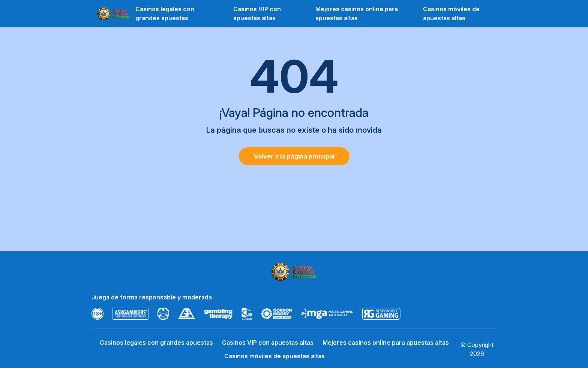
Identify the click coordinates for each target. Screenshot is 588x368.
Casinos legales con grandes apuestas (165, 13)
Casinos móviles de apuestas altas (451, 13)
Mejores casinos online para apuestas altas (357, 13)
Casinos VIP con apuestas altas (257, 13)
